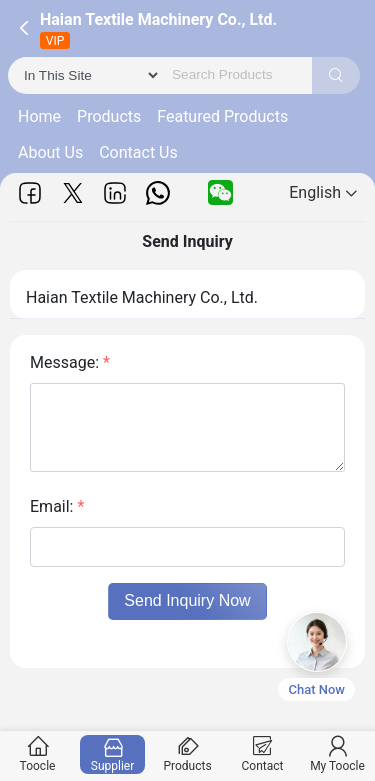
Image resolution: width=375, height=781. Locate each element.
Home (39, 116)
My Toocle (338, 754)
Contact (263, 754)
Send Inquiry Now (187, 600)
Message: (70, 362)
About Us (50, 152)
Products (109, 116)
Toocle (38, 754)
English (323, 192)
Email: (57, 506)
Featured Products (222, 116)
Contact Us (138, 152)
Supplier (113, 754)
